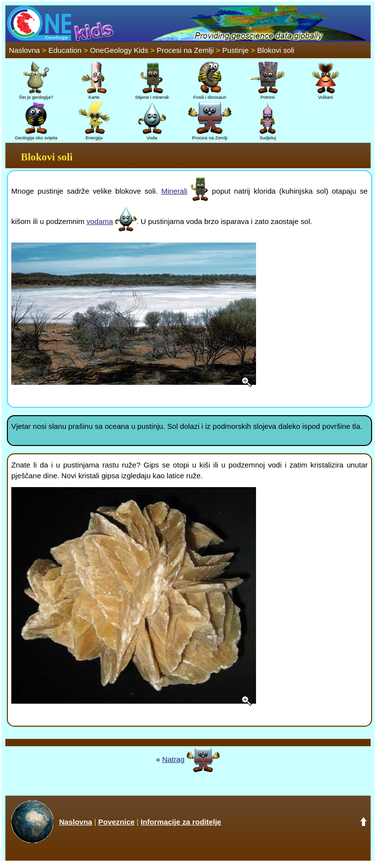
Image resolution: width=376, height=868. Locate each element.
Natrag (173, 759)
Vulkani (326, 94)
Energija (94, 135)
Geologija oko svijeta (36, 135)
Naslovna (24, 50)
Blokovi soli (276, 50)
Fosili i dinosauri (210, 94)
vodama (100, 221)
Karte (94, 94)
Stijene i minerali (152, 94)
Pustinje (235, 50)
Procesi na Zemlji (185, 50)
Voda (152, 135)
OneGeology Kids (119, 50)
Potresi (268, 94)
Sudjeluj (268, 135)
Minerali (174, 191)
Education (65, 50)
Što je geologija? (36, 94)
